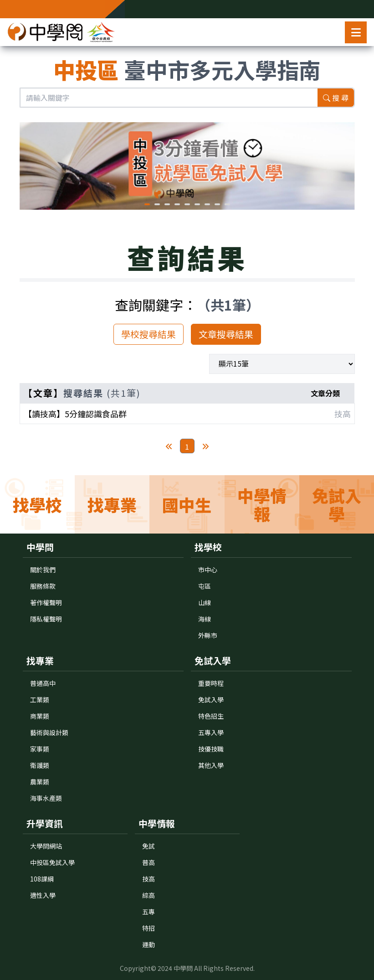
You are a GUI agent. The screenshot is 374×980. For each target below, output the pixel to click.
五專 (149, 912)
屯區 (205, 586)
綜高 (149, 895)
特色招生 (211, 716)
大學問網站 (46, 846)
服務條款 (43, 586)
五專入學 (211, 732)
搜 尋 (336, 98)
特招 (149, 928)
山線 (205, 602)
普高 (149, 862)
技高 (149, 879)
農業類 (40, 782)
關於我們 (43, 570)
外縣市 (208, 635)
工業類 (40, 700)
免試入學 (211, 700)
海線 (205, 619)
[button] (147, 204)
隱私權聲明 (46, 619)
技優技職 (211, 749)
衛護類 (40, 765)
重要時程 (211, 683)
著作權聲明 (46, 602)
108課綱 (42, 879)
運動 (149, 944)
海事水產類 (46, 798)
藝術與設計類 (49, 732)
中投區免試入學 (52, 862)
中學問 (183, 968)
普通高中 (43, 683)
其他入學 (211, 765)
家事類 (40, 749)
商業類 (40, 716)
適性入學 (43, 895)
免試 (149, 846)
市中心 (208, 570)
